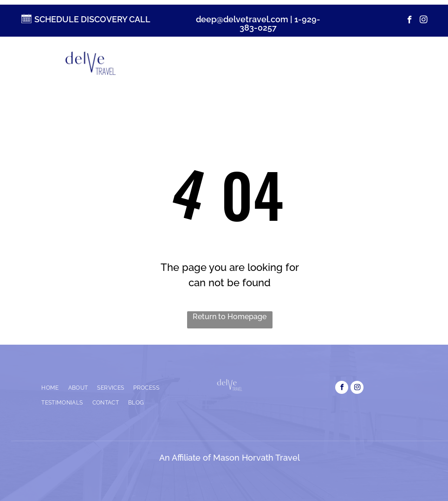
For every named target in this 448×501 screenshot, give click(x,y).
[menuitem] (189, 63)
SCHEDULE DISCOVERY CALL (92, 19)
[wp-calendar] (26, 22)
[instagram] (424, 21)
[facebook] (410, 21)
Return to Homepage (230, 317)
